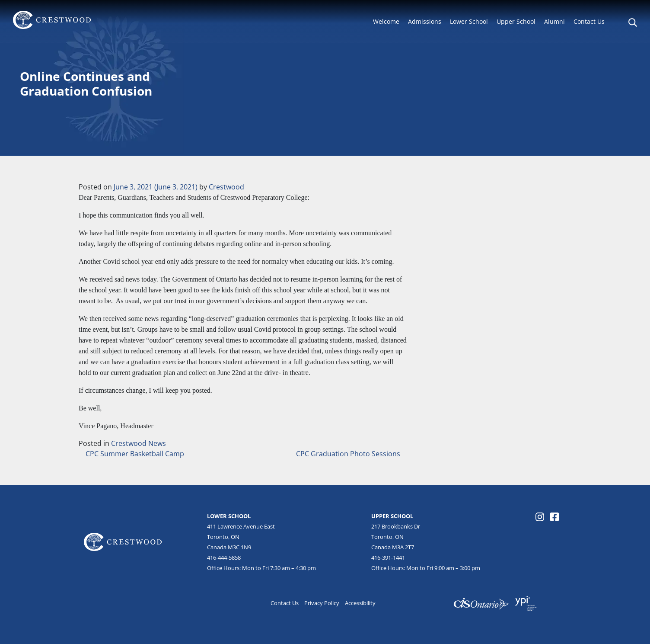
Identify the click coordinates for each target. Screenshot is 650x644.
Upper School (516, 21)
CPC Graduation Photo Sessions (349, 454)
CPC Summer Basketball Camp (134, 454)
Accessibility (360, 603)
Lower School (469, 21)
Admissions (425, 21)
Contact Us (589, 21)
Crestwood (226, 187)
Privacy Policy (322, 603)
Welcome (386, 21)
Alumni (554, 21)
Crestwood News (139, 443)
